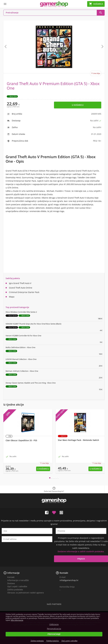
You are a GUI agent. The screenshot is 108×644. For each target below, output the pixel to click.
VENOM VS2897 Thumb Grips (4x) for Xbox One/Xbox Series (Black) (33, 324)
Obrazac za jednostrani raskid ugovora (26, 593)
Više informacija (17, 620)
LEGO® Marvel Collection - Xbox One (21, 359)
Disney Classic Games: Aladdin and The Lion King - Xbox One (31, 383)
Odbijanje (54, 624)
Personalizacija (54, 629)
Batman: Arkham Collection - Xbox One (22, 371)
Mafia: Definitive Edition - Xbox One (20, 347)
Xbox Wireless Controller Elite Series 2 (21, 312)
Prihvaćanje (54, 634)
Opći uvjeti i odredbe (17, 586)
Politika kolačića (53, 641)
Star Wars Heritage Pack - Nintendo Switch (78, 440)
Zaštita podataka (15, 590)
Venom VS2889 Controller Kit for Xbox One (23, 336)
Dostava (11, 583)
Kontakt (11, 577)
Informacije (13, 573)
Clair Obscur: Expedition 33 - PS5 (21, 440)
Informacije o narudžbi (18, 580)
